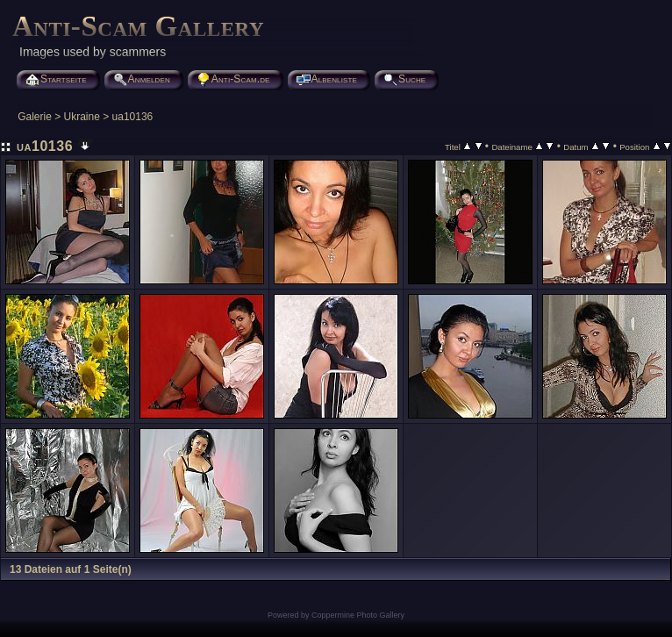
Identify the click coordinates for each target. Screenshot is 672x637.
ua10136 (133, 117)
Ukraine (82, 117)
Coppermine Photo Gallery (358, 615)
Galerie (35, 117)
